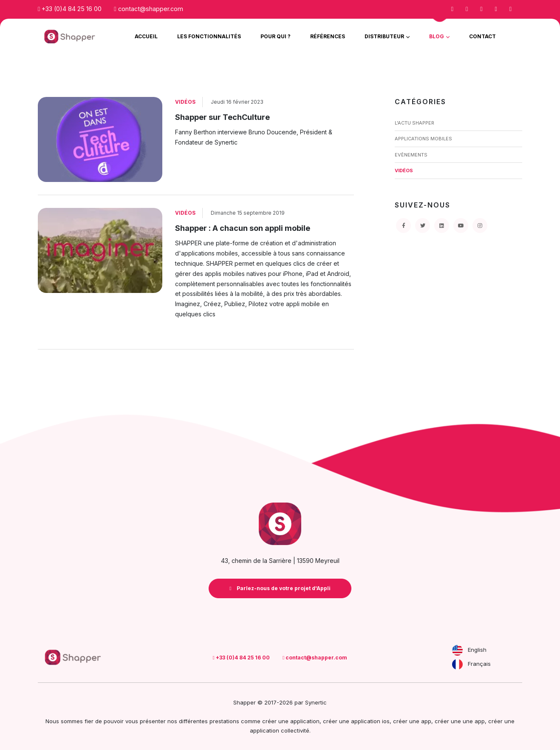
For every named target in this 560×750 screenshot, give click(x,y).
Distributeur (385, 36)
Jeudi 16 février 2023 (237, 102)
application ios (370, 721)
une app (474, 721)
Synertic (316, 702)
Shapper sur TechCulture (222, 117)
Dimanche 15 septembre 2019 (248, 213)
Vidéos (185, 102)
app (426, 721)
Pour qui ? (276, 36)
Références (328, 36)
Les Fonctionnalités (209, 36)
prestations (224, 721)
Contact (482, 36)
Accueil (146, 36)
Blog (437, 36)
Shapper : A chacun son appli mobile (243, 228)
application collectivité (280, 730)
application (305, 721)
